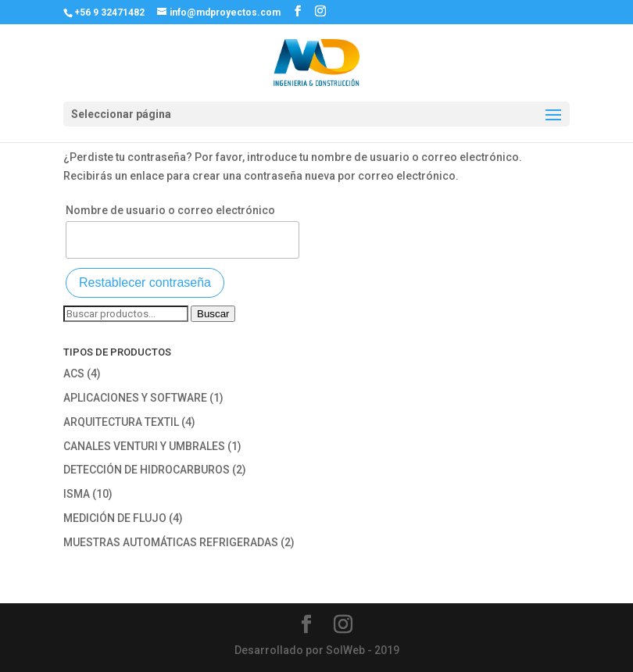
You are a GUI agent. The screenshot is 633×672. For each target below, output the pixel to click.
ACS (74, 374)
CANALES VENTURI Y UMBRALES (144, 446)
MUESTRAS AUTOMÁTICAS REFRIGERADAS (171, 542)
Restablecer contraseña (145, 282)
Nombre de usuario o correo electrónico (170, 210)
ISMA (77, 494)
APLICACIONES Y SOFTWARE (135, 398)
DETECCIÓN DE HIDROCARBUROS (147, 470)
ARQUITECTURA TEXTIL (121, 422)
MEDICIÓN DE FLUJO (115, 518)
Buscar (213, 314)
